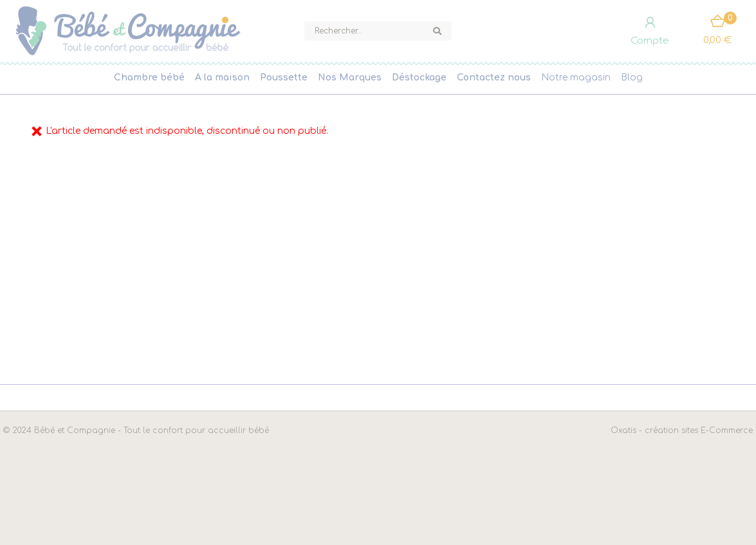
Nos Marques (350, 78)
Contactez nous (494, 78)
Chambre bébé (149, 78)
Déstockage (419, 78)
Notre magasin (576, 78)
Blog (632, 78)
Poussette (284, 78)
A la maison (222, 78)
